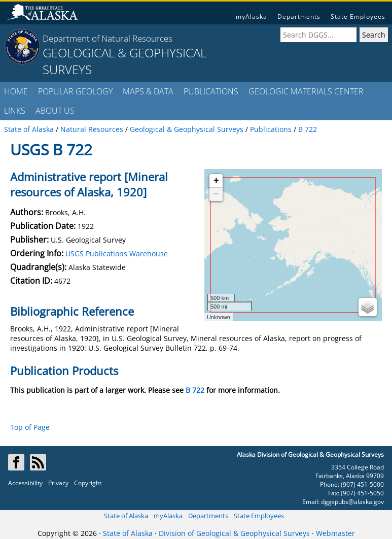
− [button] (216, 194)
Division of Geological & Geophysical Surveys (234, 533)
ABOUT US (55, 111)
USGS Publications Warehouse (117, 254)
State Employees (358, 16)
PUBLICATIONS (211, 91)
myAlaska (252, 16)
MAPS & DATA (148, 91)
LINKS (15, 111)
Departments (299, 16)
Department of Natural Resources (108, 38)
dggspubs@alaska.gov (352, 502)
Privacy (58, 483)
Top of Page (30, 427)
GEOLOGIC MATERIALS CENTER (306, 91)
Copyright (88, 483)
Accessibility (25, 483)
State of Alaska (126, 516)
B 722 (195, 390)
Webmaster (335, 533)
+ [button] (216, 181)
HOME (16, 91)
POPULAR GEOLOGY (75, 91)
